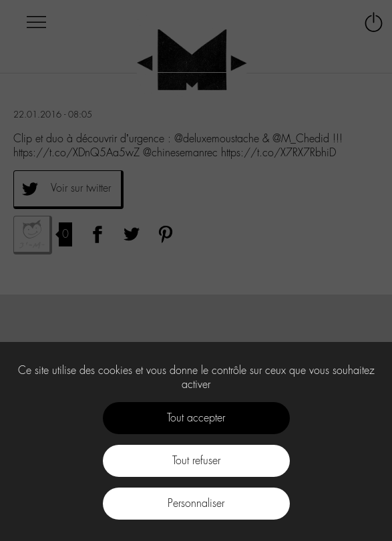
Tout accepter (196, 418)
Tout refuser (196, 461)
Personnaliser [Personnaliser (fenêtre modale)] (196, 503)
